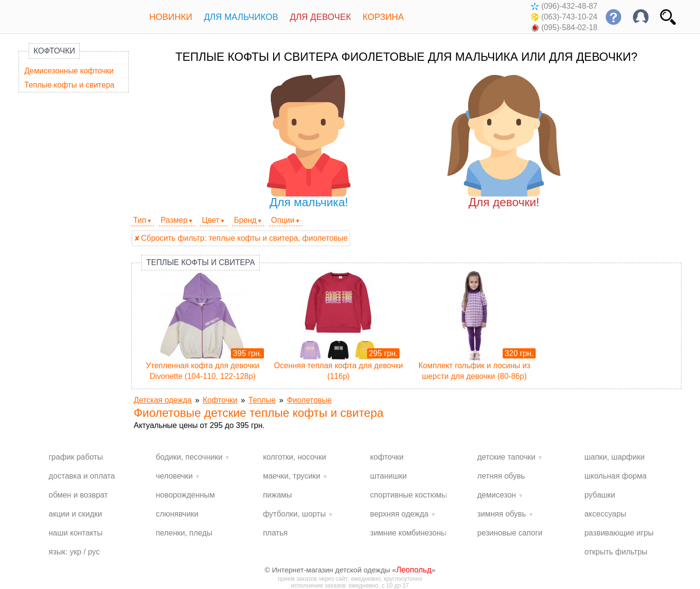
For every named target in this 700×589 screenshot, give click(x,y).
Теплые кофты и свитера (69, 85)
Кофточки (54, 51)
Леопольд (414, 570)
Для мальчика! (309, 142)
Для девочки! (504, 142)
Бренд (245, 220)
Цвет (210, 220)
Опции (283, 220)
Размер (174, 220)
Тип (140, 220)
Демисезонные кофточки (69, 71)
